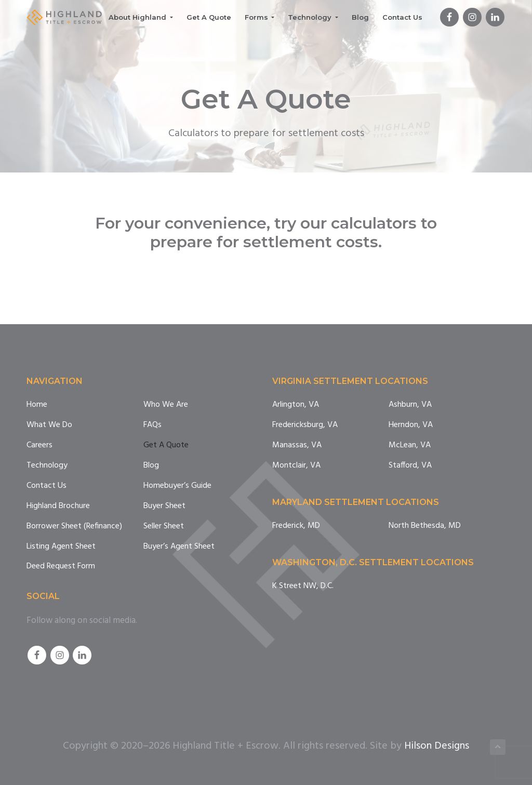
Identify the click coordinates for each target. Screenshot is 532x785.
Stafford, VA (410, 466)
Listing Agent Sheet (61, 547)
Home (37, 405)
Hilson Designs (437, 746)
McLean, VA (410, 445)
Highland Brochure (58, 506)
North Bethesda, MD (425, 526)
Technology (47, 466)
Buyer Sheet (164, 506)
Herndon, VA (411, 425)
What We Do (49, 425)
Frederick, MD (296, 526)
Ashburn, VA (410, 405)
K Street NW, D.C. (303, 586)
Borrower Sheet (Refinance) (74, 527)
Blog (151, 466)
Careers (39, 445)
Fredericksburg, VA (305, 425)
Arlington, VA (296, 405)
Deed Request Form (61, 567)
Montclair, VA (296, 466)
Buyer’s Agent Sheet (179, 547)
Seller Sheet (164, 527)
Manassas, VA (297, 445)
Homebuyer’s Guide (177, 486)
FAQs (152, 425)
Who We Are (166, 405)
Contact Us (46, 486)
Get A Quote (166, 445)
